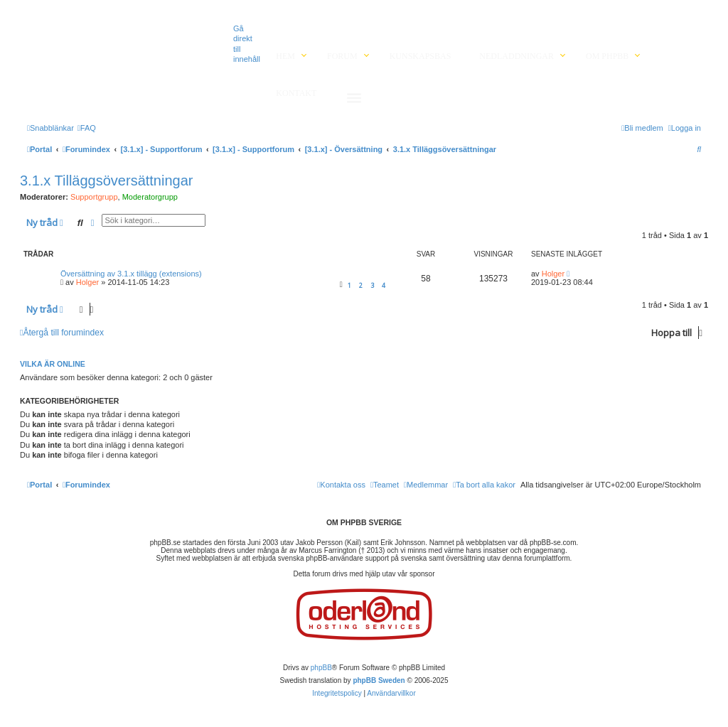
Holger (87, 282)
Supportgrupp (94, 197)
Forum (342, 56)
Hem (285, 56)
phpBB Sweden (379, 680)
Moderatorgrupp (150, 197)
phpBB (321, 668)
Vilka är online (53, 364)
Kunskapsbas (421, 56)
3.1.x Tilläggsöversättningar (106, 181)
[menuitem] (87, 128)
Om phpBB (607, 56)
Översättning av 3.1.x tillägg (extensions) (131, 274)
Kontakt (296, 93)
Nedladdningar (516, 56)
